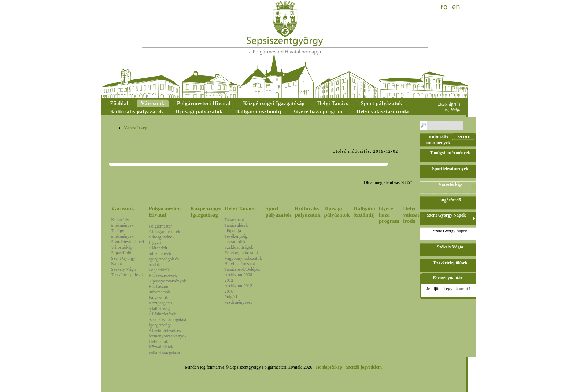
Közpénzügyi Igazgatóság (205, 212)
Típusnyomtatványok (167, 281)
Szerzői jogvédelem (364, 367)
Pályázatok (158, 297)
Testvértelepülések (127, 275)
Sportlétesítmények (128, 242)
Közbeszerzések (163, 275)
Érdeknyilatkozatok (242, 253)
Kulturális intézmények (122, 223)
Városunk (123, 208)
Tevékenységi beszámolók (237, 239)
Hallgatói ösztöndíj (364, 212)
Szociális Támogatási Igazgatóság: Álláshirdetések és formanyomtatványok (168, 328)
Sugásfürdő (121, 253)
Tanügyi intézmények (122, 234)
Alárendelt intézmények (160, 251)
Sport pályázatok (278, 212)
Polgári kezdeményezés (238, 299)
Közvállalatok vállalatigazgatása (164, 350)
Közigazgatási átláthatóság (161, 306)
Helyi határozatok (240, 264)
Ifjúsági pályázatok (337, 212)
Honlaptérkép (329, 367)
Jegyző (155, 243)
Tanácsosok (235, 220)
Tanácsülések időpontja (236, 228)
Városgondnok (162, 237)
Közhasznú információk (160, 289)
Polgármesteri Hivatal (165, 212)
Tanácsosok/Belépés (242, 269)
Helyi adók (158, 341)
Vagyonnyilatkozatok (243, 258)
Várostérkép (122, 247)
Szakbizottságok (239, 247)
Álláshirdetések (162, 314)
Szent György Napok (450, 231)
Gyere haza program (389, 215)
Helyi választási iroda (414, 215)
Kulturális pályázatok (308, 212)
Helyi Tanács (240, 208)
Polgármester (160, 226)
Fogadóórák (159, 270)
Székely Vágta (124, 269)
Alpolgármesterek (165, 232)
